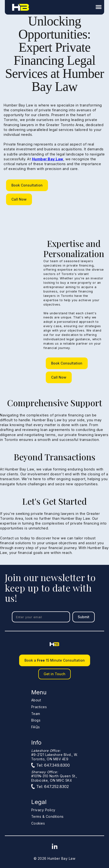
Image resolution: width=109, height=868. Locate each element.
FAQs (36, 727)
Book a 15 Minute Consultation (55, 660)
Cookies (38, 823)
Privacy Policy (43, 810)
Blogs (36, 720)
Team (36, 714)
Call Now (19, 199)
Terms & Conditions (47, 817)
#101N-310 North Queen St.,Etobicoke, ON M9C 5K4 (54, 776)
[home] (19, 7)
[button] (100, 7)
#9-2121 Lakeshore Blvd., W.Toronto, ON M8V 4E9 (55, 755)
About (36, 700)
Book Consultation (27, 185)
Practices (39, 707)
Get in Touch (54, 674)
